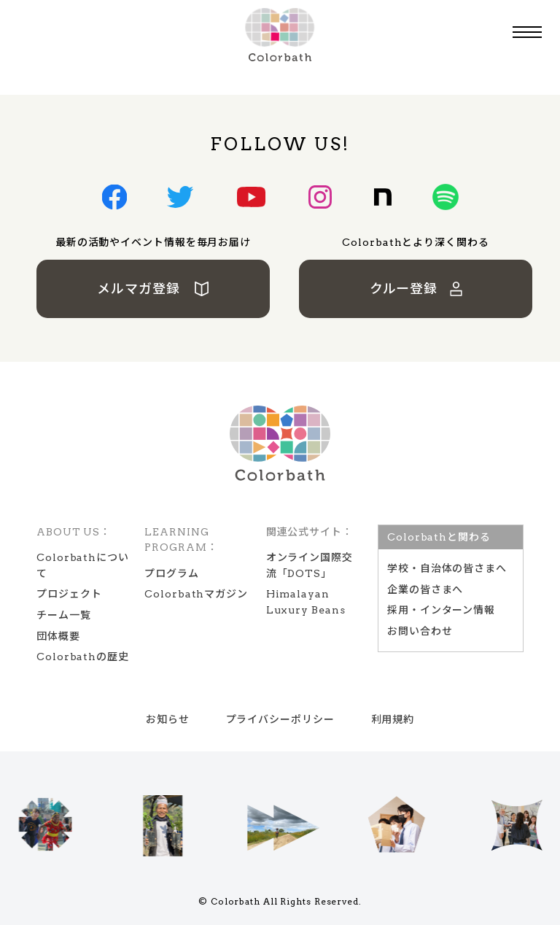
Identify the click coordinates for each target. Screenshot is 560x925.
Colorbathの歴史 (83, 657)
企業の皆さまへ (425, 589)
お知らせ (168, 719)
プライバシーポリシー (280, 719)
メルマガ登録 (153, 289)
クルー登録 (416, 289)
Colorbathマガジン (196, 594)
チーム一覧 (64, 615)
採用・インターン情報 (441, 610)
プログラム (172, 573)
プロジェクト (69, 594)
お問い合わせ (420, 631)
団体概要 (58, 636)
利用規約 (393, 719)
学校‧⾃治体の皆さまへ (447, 568)
